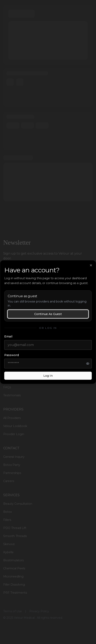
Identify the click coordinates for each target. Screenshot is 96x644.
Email (8, 336)
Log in (48, 376)
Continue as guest (48, 314)
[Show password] (88, 364)
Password (12, 355)
